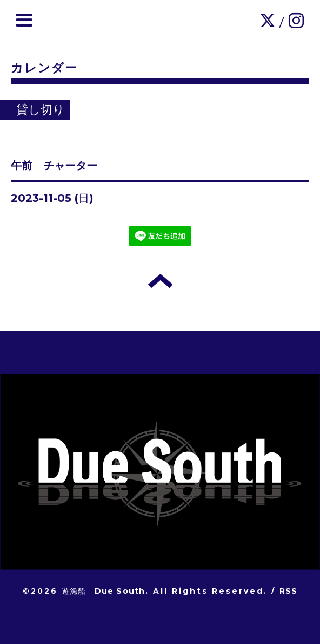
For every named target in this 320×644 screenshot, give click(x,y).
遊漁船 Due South (104, 591)
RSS (289, 591)
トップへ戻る (160, 281)
